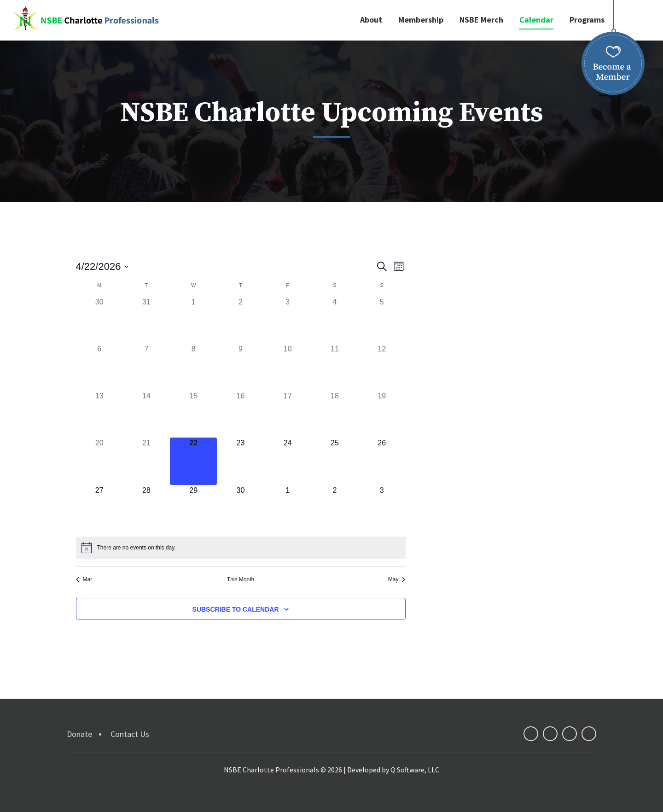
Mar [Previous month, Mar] (84, 579)
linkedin (570, 734)
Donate (79, 734)
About (371, 20)
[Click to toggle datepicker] (102, 266)
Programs (587, 20)
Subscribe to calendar (236, 609)
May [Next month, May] (397, 579)
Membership (421, 20)
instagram (589, 734)
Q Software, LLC (415, 770)
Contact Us (130, 734)
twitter (550, 734)
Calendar (536, 20)
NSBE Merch (481, 20)
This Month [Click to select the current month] (241, 579)
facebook (531, 734)
